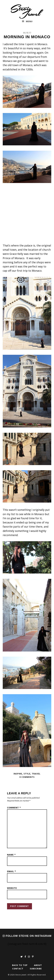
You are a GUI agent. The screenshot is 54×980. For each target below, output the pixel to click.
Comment (14, 808)
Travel (36, 774)
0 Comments (27, 777)
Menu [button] (29, 21)
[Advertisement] (27, 215)
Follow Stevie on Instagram (27, 936)
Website (12, 888)
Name (11, 855)
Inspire (18, 774)
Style (27, 774)
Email (12, 871)
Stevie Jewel (27, 11)
